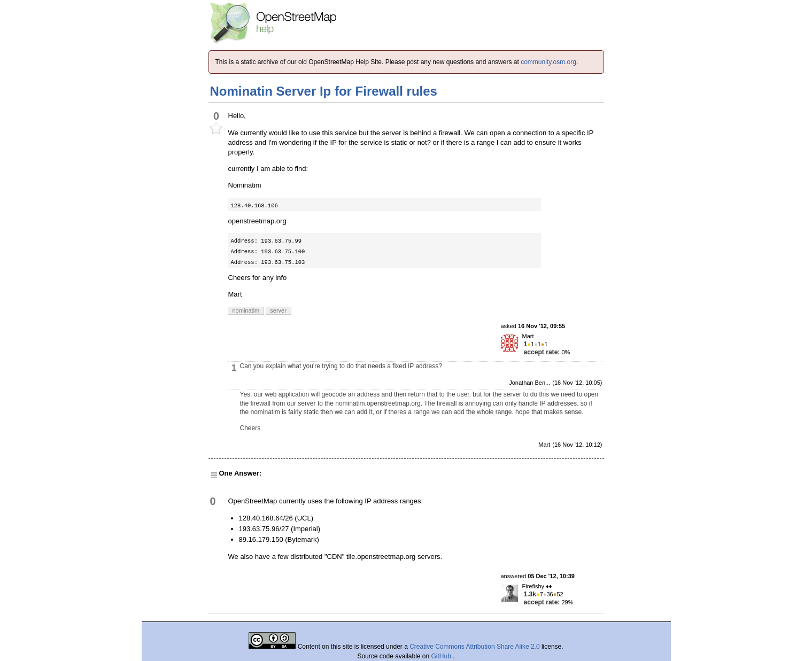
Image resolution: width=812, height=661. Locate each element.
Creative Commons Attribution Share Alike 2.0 (474, 647)
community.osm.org (548, 62)
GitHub (442, 656)
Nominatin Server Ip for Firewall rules (324, 91)
